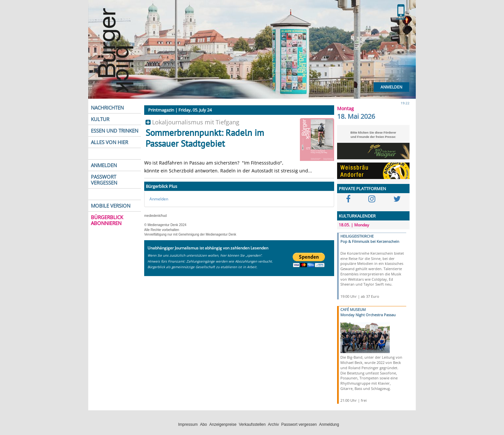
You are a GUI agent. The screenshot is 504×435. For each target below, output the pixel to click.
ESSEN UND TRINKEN (115, 131)
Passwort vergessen (299, 424)
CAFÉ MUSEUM (353, 309)
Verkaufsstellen (252, 424)
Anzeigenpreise (223, 424)
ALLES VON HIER (109, 142)
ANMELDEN (104, 165)
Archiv (273, 424)
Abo (203, 424)
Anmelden (391, 87)
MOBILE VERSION (111, 206)
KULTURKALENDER (357, 216)
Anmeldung (329, 424)
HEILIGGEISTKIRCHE (357, 236)
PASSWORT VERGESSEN (104, 180)
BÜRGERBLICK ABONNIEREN (107, 220)
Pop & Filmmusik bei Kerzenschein (370, 241)
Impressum (188, 424)
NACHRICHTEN (107, 108)
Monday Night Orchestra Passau (368, 315)
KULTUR (100, 119)
